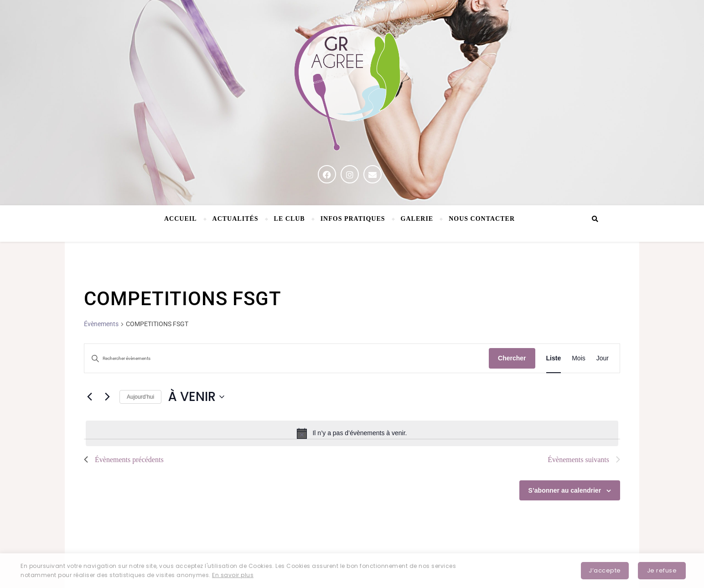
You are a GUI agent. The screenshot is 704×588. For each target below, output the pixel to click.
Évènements (101, 324)
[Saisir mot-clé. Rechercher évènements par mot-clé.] (287, 359)
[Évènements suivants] (107, 397)
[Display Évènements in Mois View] (579, 358)
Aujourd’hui (140, 397)
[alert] (352, 433)
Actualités (236, 219)
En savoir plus (233, 575)
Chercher (512, 358)
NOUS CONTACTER (482, 219)
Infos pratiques (353, 219)
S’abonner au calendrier (565, 490)
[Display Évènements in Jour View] (603, 358)
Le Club (290, 219)
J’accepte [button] (605, 570)
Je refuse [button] (662, 570)
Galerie (417, 219)
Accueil (181, 219)
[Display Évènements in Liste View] (554, 358)
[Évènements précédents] (89, 397)
